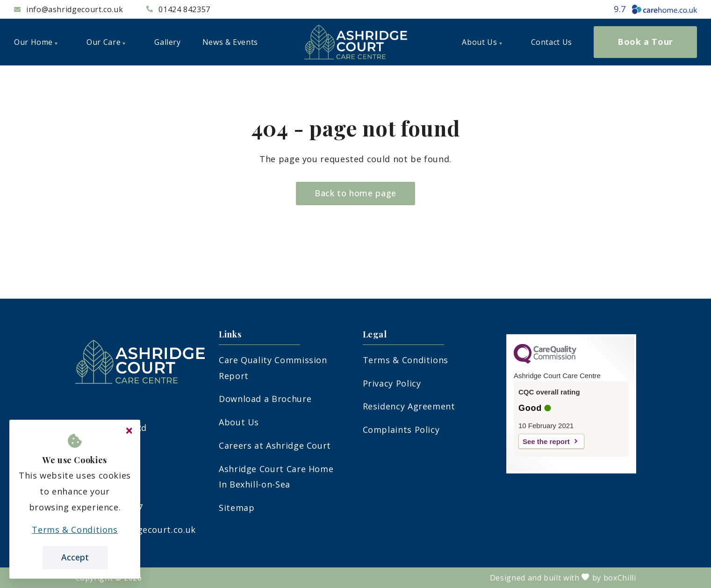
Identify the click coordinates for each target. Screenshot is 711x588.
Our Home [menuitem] (36, 42)
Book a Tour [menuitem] (645, 42)
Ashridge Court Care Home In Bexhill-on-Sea (276, 477)
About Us (239, 422)
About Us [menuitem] (482, 42)
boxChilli (620, 578)
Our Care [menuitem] (106, 42)
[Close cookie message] (129, 431)
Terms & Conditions (406, 360)
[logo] (356, 42)
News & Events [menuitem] (230, 42)
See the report (546, 441)
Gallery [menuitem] (167, 42)
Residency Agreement (409, 406)
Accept (75, 557)
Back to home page (355, 193)
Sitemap (237, 508)
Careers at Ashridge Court (275, 445)
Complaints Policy (401, 430)
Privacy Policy (392, 383)
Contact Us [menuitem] (552, 42)
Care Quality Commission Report (273, 368)
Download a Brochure (265, 399)
